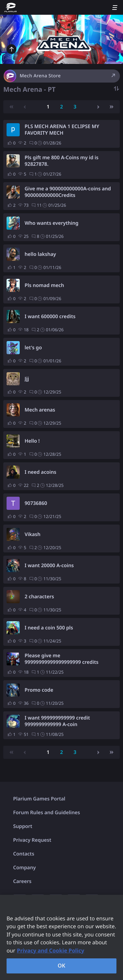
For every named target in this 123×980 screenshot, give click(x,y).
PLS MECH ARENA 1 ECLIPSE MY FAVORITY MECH (62, 130)
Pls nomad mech (44, 285)
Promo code (39, 690)
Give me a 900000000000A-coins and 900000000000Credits (68, 192)
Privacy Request (32, 840)
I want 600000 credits (50, 317)
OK (62, 966)
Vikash (32, 534)
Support (23, 826)
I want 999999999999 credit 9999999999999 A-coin (57, 721)
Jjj (27, 379)
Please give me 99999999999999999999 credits (61, 659)
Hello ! (32, 441)
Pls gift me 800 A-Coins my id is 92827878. (61, 161)
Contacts (24, 854)
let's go (33, 348)
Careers (22, 881)
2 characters (39, 597)
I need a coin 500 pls (49, 628)
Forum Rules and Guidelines (47, 813)
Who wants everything (51, 223)
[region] (61, 937)
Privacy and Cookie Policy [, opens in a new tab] (51, 951)
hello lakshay (40, 254)
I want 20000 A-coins (49, 566)
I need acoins (41, 472)
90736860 (36, 503)
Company (24, 868)
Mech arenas (40, 410)
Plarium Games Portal (39, 799)
